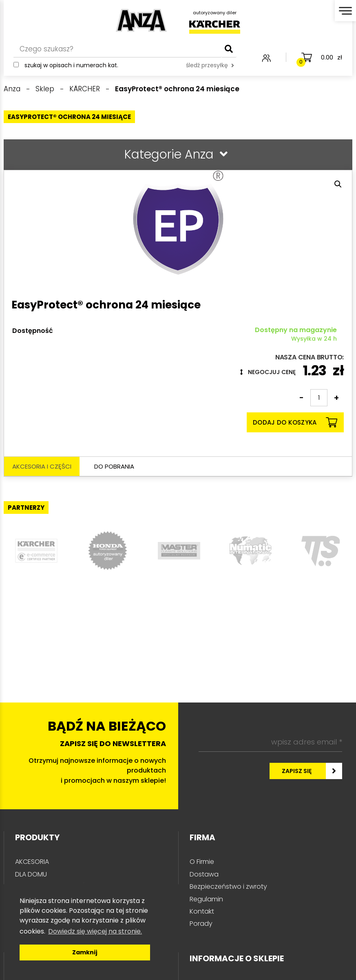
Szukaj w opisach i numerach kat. (71, 65)
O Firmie (202, 862)
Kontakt (202, 911)
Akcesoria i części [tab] (42, 466)
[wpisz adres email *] (270, 742)
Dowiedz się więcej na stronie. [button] (95, 931)
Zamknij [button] (85, 952)
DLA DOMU (31, 874)
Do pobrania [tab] (114, 466)
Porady (201, 924)
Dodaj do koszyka (295, 422)
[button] (338, 184)
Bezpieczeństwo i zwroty (228, 886)
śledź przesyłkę (210, 65)
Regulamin (206, 899)
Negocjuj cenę (268, 372)
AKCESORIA (32, 862)
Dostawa (204, 874)
